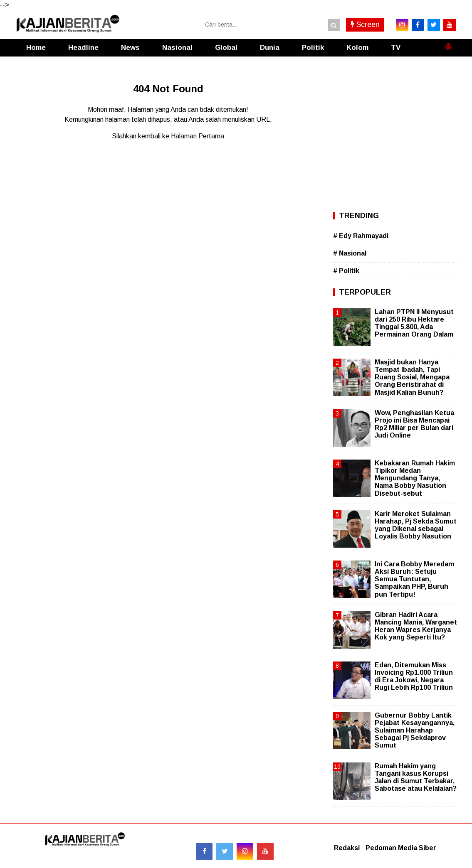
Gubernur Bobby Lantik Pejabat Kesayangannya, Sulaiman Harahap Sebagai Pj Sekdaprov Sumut (415, 730)
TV (396, 48)
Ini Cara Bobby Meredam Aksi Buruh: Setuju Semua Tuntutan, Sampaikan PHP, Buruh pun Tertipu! (414, 579)
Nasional (177, 48)
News (130, 48)
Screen (365, 25)
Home (36, 48)
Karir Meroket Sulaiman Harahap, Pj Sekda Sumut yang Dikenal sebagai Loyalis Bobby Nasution (416, 525)
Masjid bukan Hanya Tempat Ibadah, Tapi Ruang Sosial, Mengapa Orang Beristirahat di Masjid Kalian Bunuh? (412, 377)
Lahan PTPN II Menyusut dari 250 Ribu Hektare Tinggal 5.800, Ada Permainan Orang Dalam (414, 323)
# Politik (346, 271)
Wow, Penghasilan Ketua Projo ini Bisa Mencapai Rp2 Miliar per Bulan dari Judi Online (414, 424)
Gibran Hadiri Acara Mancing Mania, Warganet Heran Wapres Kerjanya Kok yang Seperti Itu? (416, 626)
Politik (313, 48)
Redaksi (347, 848)
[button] (448, 43)
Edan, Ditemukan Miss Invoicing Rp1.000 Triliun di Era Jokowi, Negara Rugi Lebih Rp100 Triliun (414, 676)
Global (226, 48)
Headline (83, 48)
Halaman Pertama (198, 136)
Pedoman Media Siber (401, 848)
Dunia (270, 48)
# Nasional (350, 253)
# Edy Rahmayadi (361, 236)
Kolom (357, 48)
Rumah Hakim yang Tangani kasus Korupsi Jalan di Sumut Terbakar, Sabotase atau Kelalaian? (416, 777)
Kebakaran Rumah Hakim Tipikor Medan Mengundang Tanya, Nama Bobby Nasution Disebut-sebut (415, 478)
